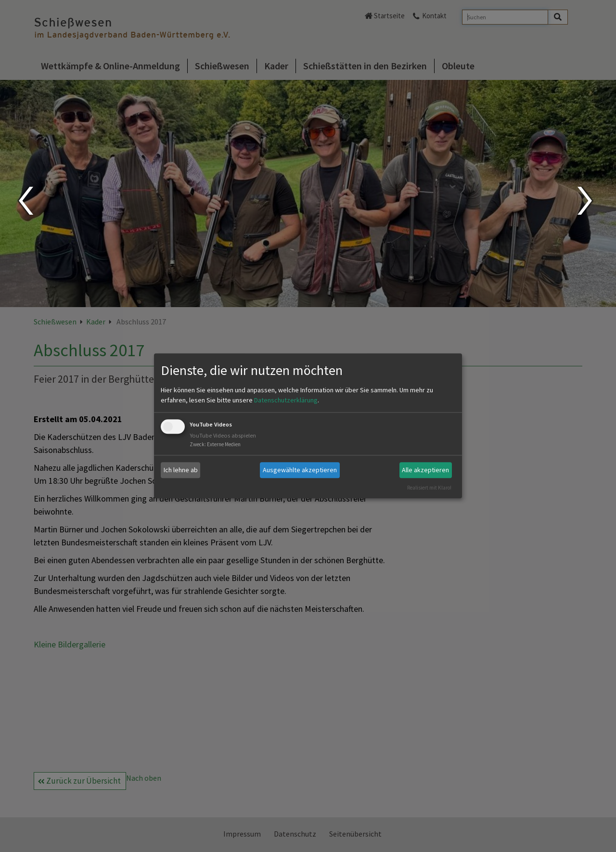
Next (586, 201)
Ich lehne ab (181, 470)
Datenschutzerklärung (286, 400)
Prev (25, 201)
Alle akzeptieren (425, 470)
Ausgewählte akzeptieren (300, 470)
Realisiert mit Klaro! (429, 488)
